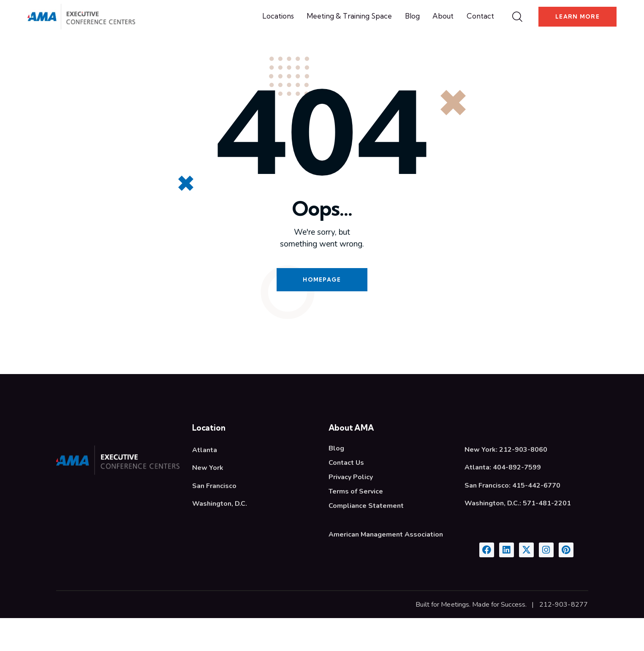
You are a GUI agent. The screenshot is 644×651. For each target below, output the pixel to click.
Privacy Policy (351, 510)
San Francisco (214, 519)
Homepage (322, 312)
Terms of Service (356, 524)
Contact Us (346, 496)
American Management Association (386, 567)
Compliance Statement (366, 539)
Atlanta (205, 483)
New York (208, 501)
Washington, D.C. (220, 537)
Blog (336, 481)
